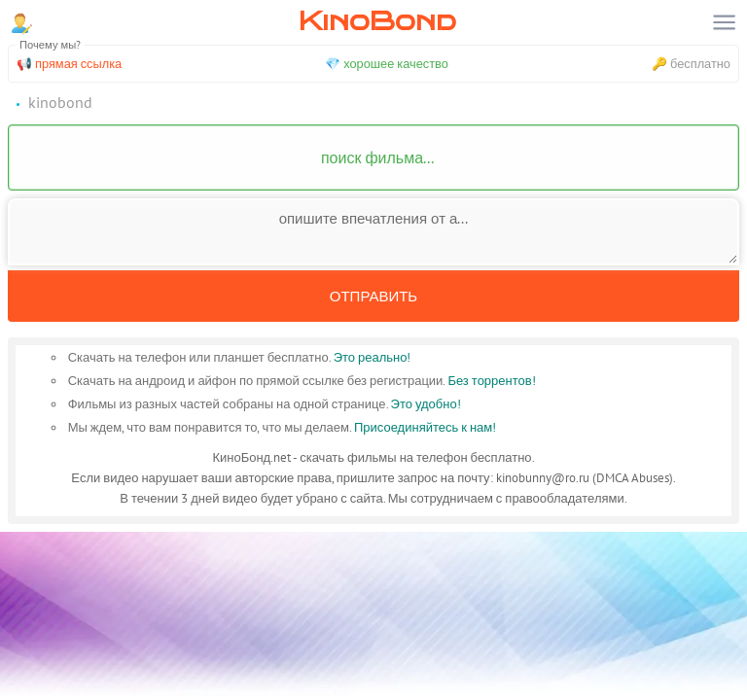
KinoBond (377, 21)
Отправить (373, 296)
